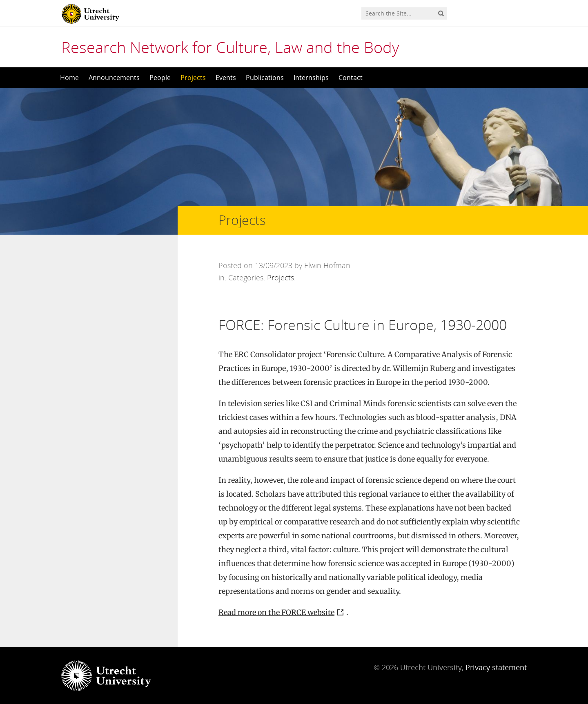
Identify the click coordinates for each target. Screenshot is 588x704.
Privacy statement (496, 667)
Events (226, 78)
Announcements (114, 78)
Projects (193, 78)
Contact (351, 78)
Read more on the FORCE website (276, 612)
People (160, 78)
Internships (311, 78)
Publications (265, 78)
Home (69, 78)
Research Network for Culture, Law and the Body (230, 47)
